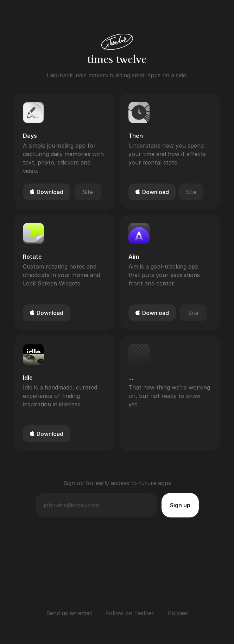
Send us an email (69, 613)
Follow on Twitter (130, 613)
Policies (178, 613)
